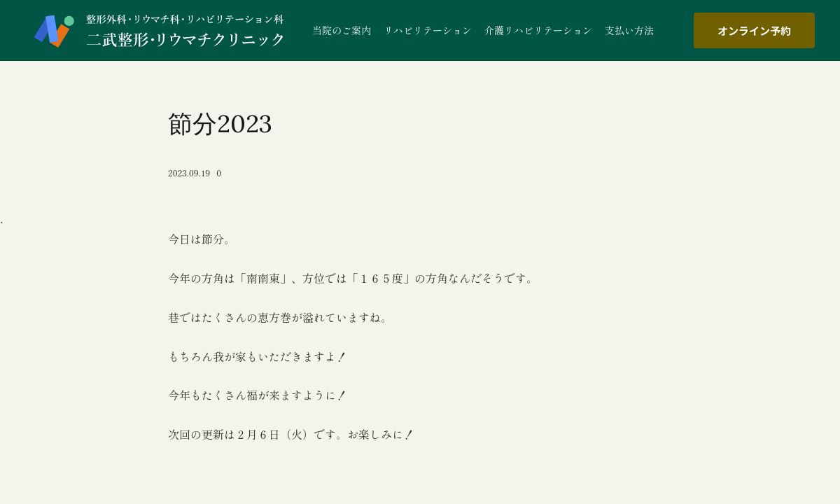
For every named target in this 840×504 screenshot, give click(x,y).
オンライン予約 (754, 30)
